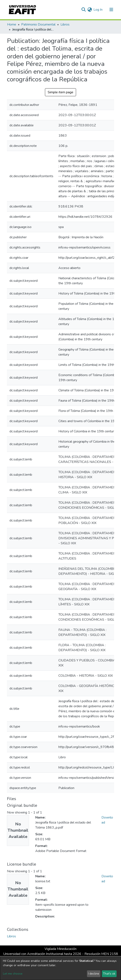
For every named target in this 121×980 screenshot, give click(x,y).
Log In (98, 10)
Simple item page (60, 92)
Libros (65, 24)
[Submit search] (84, 10)
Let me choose (13, 974)
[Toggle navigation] (111, 10)
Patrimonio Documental (38, 24)
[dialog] (60, 968)
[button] (90, 10)
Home (12, 24)
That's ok (109, 974)
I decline (94, 974)
